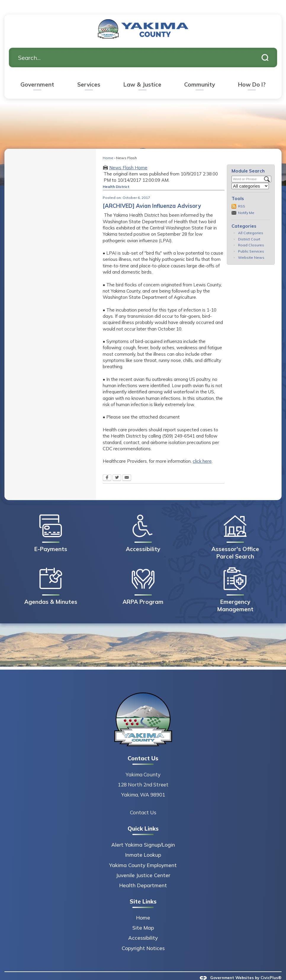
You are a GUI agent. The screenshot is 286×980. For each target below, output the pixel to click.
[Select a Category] (250, 176)
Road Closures (251, 235)
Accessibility (143, 928)
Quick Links (143, 818)
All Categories (251, 223)
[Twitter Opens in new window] (117, 468)
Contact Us (143, 802)
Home (108, 148)
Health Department (143, 875)
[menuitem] (37, 75)
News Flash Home (128, 158)
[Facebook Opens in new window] (107, 468)
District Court (249, 229)
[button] (265, 47)
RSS (242, 196)
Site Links (143, 891)
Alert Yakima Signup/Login (143, 835)
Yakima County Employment (143, 855)
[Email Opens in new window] (127, 468)
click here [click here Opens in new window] (202, 451)
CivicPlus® (271, 968)
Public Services (251, 241)
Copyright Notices (143, 938)
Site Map (143, 918)
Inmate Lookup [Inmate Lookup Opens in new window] (143, 845)
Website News (251, 247)
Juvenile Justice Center (143, 865)
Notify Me (246, 203)
